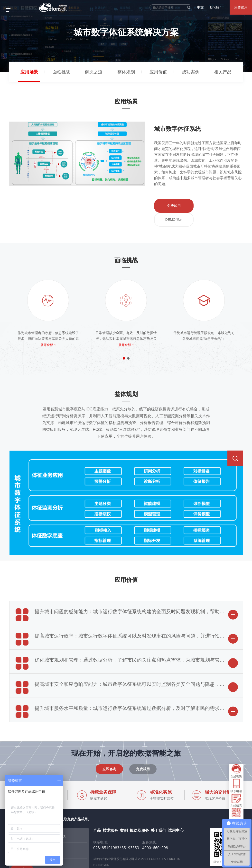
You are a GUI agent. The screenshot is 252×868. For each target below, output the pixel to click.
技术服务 (111, 810)
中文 (200, 7)
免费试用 (241, 7)
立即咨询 (109, 749)
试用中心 (176, 810)
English (216, 7)
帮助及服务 (139, 810)
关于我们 (159, 810)
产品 (97, 810)
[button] (124, 338)
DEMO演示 (209, 205)
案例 (124, 810)
